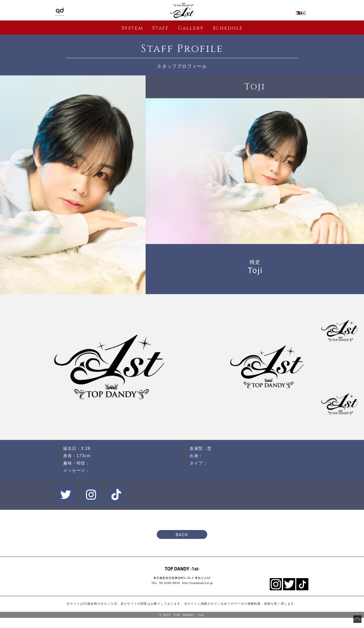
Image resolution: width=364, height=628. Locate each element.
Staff (161, 28)
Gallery (191, 28)
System (132, 28)
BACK (182, 535)
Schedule (228, 28)
